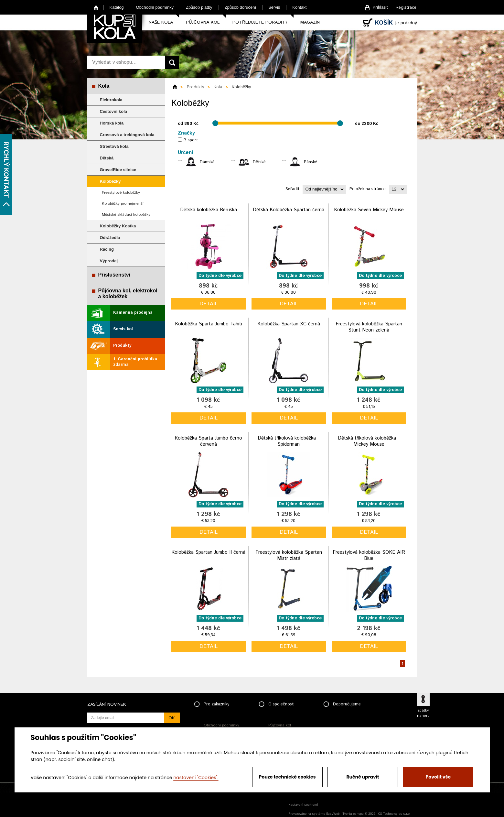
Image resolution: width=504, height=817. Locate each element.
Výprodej (109, 261)
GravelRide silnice (118, 170)
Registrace (406, 8)
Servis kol (123, 329)
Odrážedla (110, 238)
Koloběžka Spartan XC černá (289, 324)
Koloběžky (110, 181)
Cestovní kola (114, 111)
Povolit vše (438, 777)
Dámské (207, 162)
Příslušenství (114, 275)
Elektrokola (111, 100)
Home (96, 7)
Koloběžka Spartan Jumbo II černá (208, 552)
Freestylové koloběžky (121, 193)
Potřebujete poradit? (260, 22)
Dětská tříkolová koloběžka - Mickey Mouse (369, 441)
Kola (104, 86)
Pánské (311, 162)
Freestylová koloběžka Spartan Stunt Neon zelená (369, 327)
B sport (191, 140)
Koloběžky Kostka (118, 226)
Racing (107, 249)
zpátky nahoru (423, 713)
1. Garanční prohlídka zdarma (135, 362)
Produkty (122, 346)
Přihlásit (380, 8)
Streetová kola (114, 146)
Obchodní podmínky (155, 7)
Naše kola (161, 22)
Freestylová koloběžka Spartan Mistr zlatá (289, 556)
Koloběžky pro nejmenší (123, 204)
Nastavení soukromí (303, 805)
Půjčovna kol (203, 22)
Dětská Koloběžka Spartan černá (289, 210)
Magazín (310, 22)
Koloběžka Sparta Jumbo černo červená (208, 441)
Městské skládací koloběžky (126, 215)
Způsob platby (199, 7)
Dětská (107, 158)
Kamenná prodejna (133, 313)
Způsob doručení (241, 7)
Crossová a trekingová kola (127, 135)
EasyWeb (333, 814)
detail (209, 304)
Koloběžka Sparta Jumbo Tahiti (209, 324)
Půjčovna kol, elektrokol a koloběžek (128, 294)
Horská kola (112, 123)
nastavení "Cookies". (196, 778)
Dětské (259, 162)
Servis (274, 7)
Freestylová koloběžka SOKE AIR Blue (369, 556)
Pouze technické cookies (287, 777)
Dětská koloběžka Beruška (209, 210)
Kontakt (299, 7)
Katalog (117, 7)
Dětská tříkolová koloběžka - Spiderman (289, 441)
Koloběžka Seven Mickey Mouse (369, 210)
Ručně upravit (363, 777)
